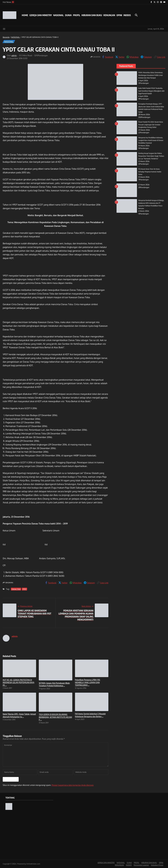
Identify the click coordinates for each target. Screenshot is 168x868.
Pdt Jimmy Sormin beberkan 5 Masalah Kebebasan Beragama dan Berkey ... (90, 715)
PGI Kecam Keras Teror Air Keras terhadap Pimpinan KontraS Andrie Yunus (150, 172)
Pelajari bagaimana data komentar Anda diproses (73, 785)
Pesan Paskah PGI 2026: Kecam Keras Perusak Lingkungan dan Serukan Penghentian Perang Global (151, 125)
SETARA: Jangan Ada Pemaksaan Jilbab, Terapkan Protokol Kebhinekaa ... (54, 684)
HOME (25, 15)
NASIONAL (58, 15)
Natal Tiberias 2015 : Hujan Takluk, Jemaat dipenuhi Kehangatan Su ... (19, 715)
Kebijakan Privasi (157, 865)
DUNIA (68, 15)
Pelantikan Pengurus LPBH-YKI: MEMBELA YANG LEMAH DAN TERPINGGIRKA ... (88, 682)
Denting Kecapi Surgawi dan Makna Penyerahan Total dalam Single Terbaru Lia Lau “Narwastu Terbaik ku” (151, 156)
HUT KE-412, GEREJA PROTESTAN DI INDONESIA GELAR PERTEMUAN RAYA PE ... (19, 682)
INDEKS (127, 15)
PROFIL (77, 15)
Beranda (6, 37)
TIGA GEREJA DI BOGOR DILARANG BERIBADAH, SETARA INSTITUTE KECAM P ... (55, 717)
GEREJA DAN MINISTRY (41, 15)
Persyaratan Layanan (141, 865)
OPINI (119, 15)
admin (14, 55)
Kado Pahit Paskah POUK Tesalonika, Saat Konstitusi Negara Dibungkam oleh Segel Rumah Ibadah (152, 91)
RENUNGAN (109, 15)
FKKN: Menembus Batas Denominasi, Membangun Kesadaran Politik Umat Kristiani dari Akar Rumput (151, 75)
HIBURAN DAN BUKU (92, 15)
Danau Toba (16, 589)
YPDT (24, 589)
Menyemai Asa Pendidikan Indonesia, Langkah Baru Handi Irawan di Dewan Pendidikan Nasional (151, 140)
